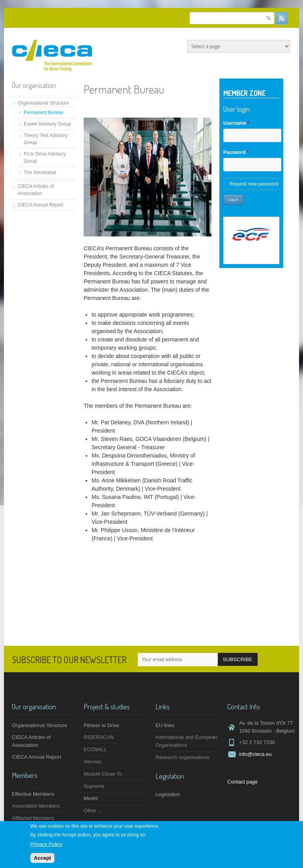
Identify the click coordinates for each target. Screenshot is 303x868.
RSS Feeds (282, 18)
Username (236, 123)
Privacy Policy (46, 844)
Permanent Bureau (44, 112)
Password (236, 152)
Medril (91, 798)
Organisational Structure (43, 103)
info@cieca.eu (255, 754)
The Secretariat (40, 172)
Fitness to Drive (101, 725)
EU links (165, 725)
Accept (42, 858)
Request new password (254, 184)
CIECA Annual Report (40, 205)
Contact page (242, 782)
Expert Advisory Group (47, 124)
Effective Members (33, 794)
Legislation (168, 794)
